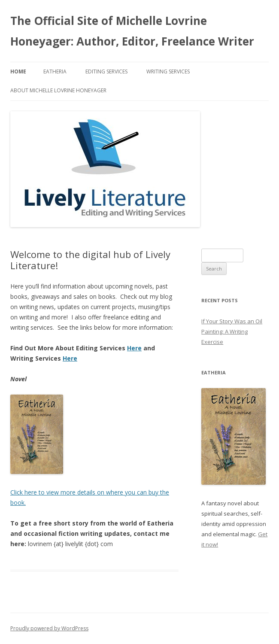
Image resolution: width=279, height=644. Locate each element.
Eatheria (55, 71)
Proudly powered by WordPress (49, 628)
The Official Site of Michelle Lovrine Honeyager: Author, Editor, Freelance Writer (132, 31)
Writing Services (168, 71)
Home (18, 71)
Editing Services (106, 71)
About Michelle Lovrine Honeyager (58, 90)
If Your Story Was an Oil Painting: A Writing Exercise (232, 331)
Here (134, 348)
